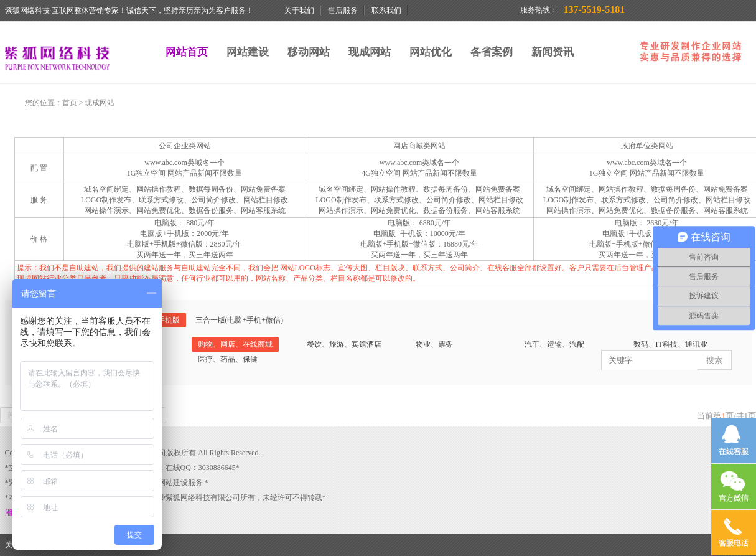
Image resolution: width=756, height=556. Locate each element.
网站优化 (431, 52)
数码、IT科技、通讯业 (670, 344)
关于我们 (299, 11)
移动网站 (309, 52)
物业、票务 (434, 344)
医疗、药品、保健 (228, 359)
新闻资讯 (553, 52)
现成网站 (370, 52)
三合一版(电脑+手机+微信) (240, 320)
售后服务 (343, 11)
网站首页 (187, 52)
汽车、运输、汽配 (554, 344)
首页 (70, 103)
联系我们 (386, 11)
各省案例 (492, 52)
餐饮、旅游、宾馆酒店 (344, 344)
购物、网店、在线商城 (235, 344)
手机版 (169, 320)
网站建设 (248, 52)
